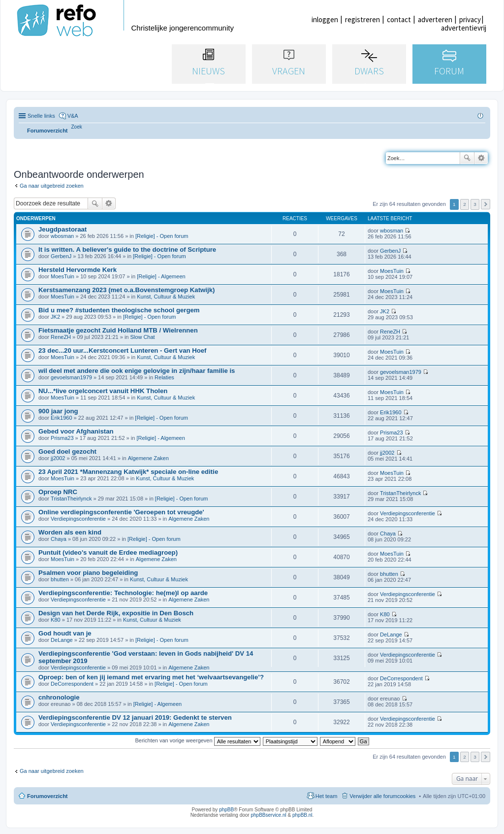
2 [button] (465, 204)
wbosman (62, 236)
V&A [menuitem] (73, 116)
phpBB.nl (302, 815)
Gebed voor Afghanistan (76, 431)
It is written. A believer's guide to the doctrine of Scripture (127, 250)
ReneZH (61, 337)
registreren (362, 19)
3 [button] (475, 204)
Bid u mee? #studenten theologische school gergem (119, 310)
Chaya (59, 539)
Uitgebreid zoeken (481, 158)
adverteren (435, 19)
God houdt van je (65, 633)
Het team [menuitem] (327, 796)
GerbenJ (61, 256)
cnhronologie (59, 697)
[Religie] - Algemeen (161, 276)
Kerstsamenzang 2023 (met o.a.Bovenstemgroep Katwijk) (126, 290)
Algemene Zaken (148, 458)
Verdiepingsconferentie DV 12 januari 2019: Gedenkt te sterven (135, 717)
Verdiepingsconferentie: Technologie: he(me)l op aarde (123, 593)
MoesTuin (63, 276)
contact (399, 19)
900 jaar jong (58, 411)
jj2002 (58, 458)
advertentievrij (464, 28)
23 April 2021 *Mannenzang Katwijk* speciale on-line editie (128, 472)
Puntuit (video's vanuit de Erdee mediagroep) (108, 552)
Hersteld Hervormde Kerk (78, 270)
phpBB (226, 810)
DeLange (62, 640)
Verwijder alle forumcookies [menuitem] (382, 796)
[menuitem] (77, 127)
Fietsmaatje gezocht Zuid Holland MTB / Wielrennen (118, 330)
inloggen (325, 19)
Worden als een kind (70, 532)
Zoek (467, 158)
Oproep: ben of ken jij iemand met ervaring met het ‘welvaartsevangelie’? (151, 677)
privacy (470, 19)
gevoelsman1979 (71, 377)
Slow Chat (143, 337)
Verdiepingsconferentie (78, 519)
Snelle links (41, 116)
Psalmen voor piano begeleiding (88, 573)
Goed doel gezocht (67, 451)
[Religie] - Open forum (162, 236)
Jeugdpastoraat (63, 229)
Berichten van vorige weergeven (197, 740)
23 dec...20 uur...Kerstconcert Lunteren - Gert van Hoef (123, 350)
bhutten (60, 579)
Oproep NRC (58, 492)
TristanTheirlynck (71, 499)
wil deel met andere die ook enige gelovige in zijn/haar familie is (137, 371)
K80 (56, 620)
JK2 (55, 317)
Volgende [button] (486, 204)
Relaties (164, 377)
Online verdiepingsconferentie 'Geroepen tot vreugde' (121, 512)
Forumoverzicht (47, 796)
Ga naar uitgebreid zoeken (52, 186)
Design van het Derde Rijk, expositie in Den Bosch (116, 613)
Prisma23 (62, 438)
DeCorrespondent (72, 684)
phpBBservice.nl (268, 815)
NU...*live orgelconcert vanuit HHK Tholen (103, 391)
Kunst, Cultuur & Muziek (166, 297)
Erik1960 (61, 418)
